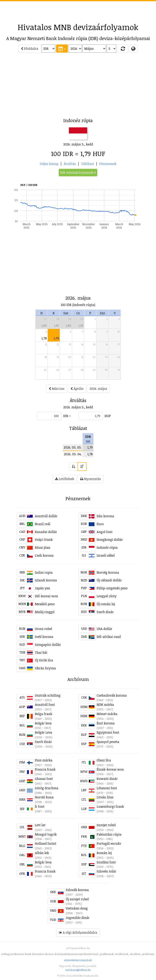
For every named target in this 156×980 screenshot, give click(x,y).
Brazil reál (43, 524)
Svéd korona (44, 637)
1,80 (44, 325)
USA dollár (105, 629)
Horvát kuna (44, 797)
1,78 (44, 338)
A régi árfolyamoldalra (78, 932)
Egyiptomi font (108, 732)
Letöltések (65, 479)
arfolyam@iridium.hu (78, 970)
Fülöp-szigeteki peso (112, 588)
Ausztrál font (45, 705)
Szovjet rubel (106, 825)
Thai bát (41, 653)
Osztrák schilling (48, 695)
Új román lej (106, 604)
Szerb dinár (105, 612)
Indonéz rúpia (107, 547)
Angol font (105, 532)
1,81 (56, 325)
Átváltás (70, 164)
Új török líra (44, 660)
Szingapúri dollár (48, 645)
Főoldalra (30, 49)
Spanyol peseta (108, 742)
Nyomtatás (91, 479)
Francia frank (45, 769)
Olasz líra (104, 760)
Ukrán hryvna (45, 668)
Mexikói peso (45, 604)
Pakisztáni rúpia (109, 834)
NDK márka (105, 705)
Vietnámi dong (77, 908)
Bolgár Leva (44, 732)
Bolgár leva (43, 723)
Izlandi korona (46, 580)
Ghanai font (44, 779)
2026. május (98, 389)
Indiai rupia (44, 572)
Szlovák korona (77, 890)
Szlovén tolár (106, 871)
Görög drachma (47, 788)
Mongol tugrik (46, 834)
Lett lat (40, 825)
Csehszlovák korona (112, 695)
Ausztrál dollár (46, 516)
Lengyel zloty (107, 596)
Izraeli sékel (106, 555)
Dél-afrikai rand (109, 637)
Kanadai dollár (46, 532)
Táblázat (88, 164)
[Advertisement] (78, 10)
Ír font (40, 807)
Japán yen (43, 588)
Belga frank (44, 714)
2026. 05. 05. (73, 447)
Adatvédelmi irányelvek (78, 960)
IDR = (67, 416)
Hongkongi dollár (110, 540)
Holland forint (46, 843)
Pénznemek (108, 164)
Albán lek (42, 853)
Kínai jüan (43, 547)
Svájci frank (44, 540)
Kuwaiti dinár (107, 779)
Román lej (104, 853)
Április (77, 389)
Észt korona (106, 723)
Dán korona (105, 516)
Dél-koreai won (47, 596)
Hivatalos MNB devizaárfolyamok (78, 27)
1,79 (56, 338)
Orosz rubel (44, 629)
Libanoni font (107, 788)
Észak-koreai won (110, 769)
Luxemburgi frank (110, 807)
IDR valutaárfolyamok (78, 172)
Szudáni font (106, 862)
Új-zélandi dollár (109, 580)
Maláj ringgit (45, 612)
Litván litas (105, 797)
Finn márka (44, 760)
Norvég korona (108, 572)
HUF (108, 416)
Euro (100, 524)
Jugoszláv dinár (78, 918)
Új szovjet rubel (77, 899)
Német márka (107, 714)
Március (57, 389)
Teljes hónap (49, 164)
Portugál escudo (109, 843)
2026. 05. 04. (73, 454)
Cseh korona (44, 555)
